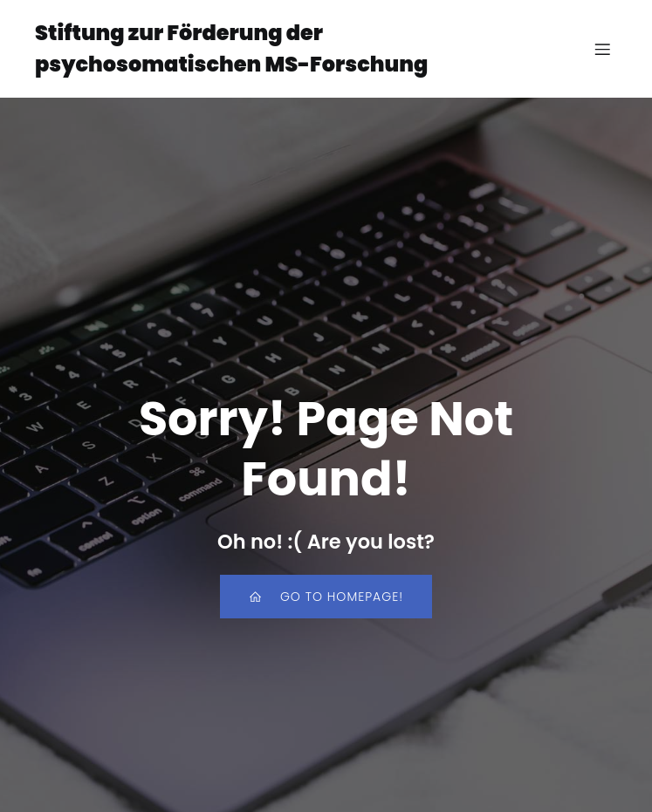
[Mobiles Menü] (602, 49)
